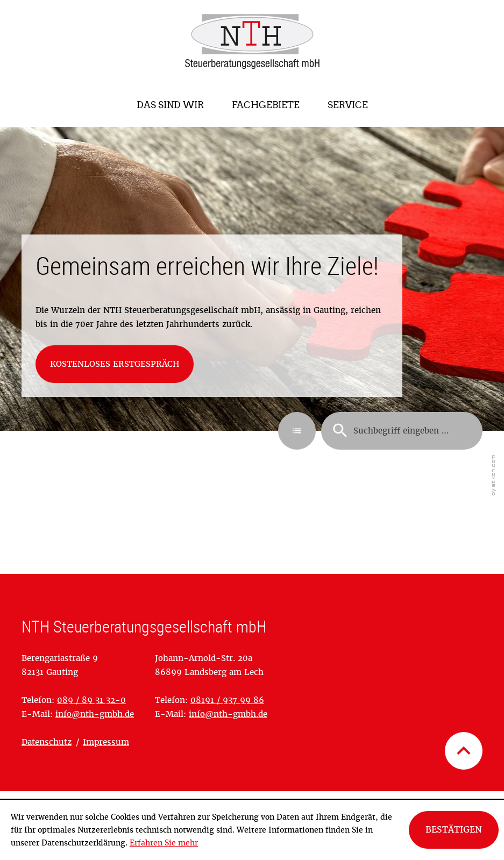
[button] (297, 431)
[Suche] (402, 431)
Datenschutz (47, 742)
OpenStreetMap (53, 779)
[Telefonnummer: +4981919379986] (227, 700)
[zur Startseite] (252, 42)
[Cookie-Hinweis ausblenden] (454, 830)
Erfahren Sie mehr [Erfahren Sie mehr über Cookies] (164, 843)
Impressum (106, 742)
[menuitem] (170, 105)
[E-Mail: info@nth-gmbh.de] (95, 714)
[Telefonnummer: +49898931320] (91, 700)
